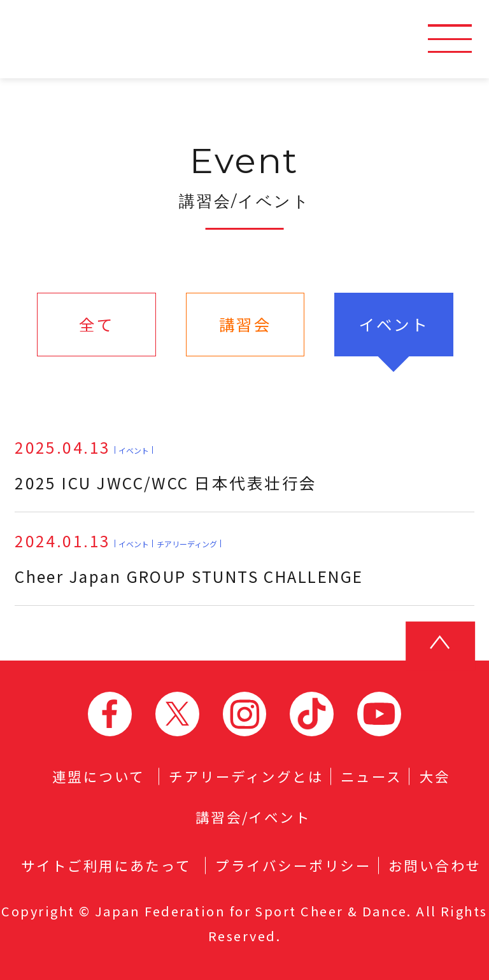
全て (96, 324)
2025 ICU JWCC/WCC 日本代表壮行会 (166, 465)
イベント (394, 324)
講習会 (245, 324)
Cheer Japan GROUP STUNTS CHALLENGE (189, 558)
